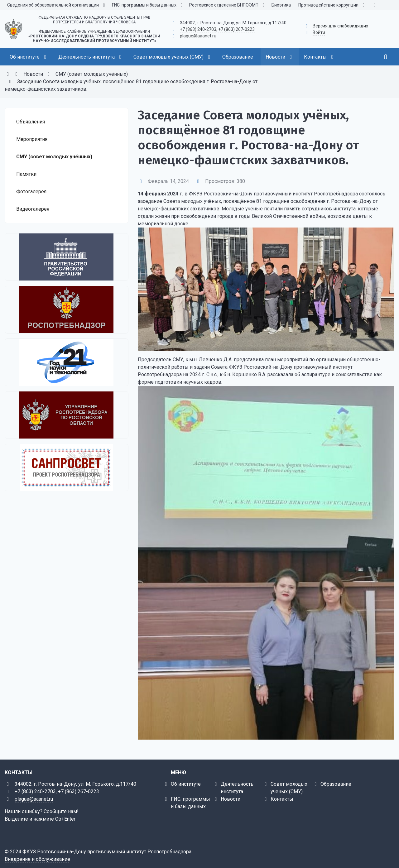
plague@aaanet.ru (198, 36)
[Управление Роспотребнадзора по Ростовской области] (67, 415)
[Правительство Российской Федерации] (67, 257)
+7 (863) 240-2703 (198, 29)
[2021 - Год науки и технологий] (67, 362)
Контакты (282, 799)
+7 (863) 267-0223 (236, 29)
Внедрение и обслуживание (37, 859)
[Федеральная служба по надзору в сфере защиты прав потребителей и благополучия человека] (67, 310)
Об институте (186, 784)
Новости (231, 799)
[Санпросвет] (67, 468)
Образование (336, 784)
